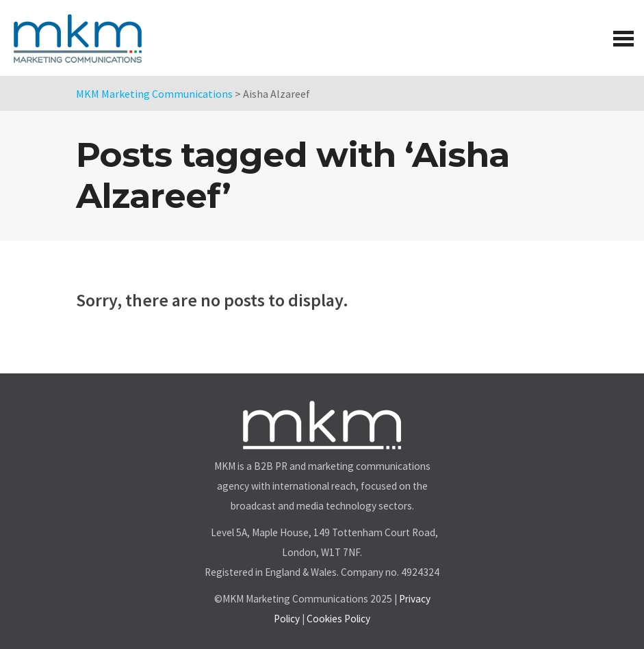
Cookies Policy (338, 619)
